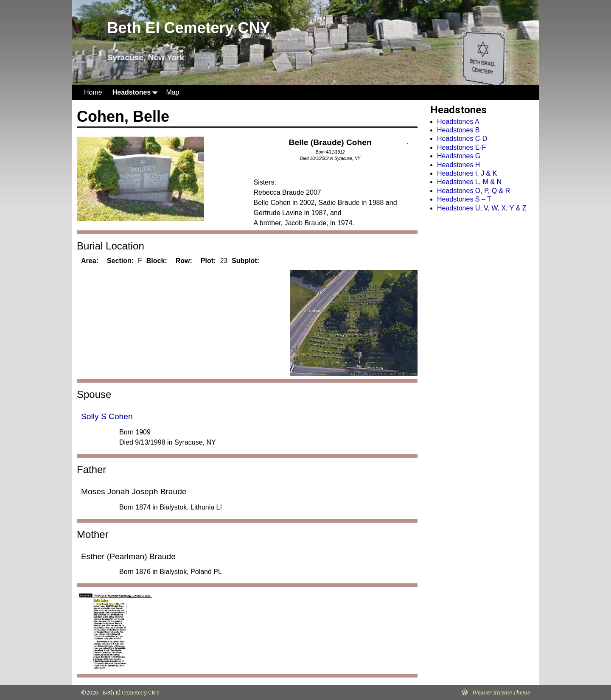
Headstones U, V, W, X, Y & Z (482, 208)
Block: (157, 261)
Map (172, 92)
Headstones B (458, 130)
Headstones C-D (462, 139)
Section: (120, 261)
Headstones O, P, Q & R (474, 191)
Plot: (208, 261)
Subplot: (245, 261)
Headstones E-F (462, 147)
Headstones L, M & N (469, 182)
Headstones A (458, 122)
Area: (90, 261)
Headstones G (459, 156)
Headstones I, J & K (467, 173)
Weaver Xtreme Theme (501, 693)
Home (93, 92)
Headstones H (458, 165)
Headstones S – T (464, 199)
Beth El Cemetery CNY (188, 28)
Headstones (137, 92)
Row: (184, 261)
